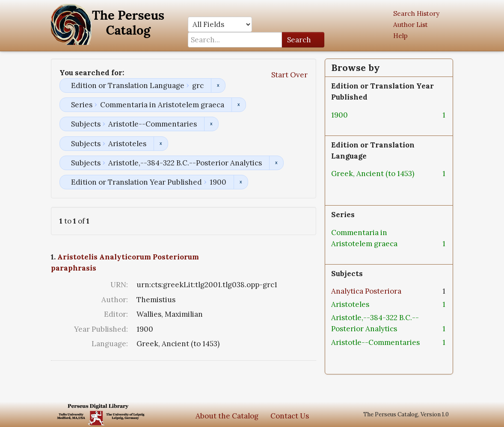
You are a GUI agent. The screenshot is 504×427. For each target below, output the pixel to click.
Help (400, 36)
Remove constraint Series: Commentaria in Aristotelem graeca (239, 105)
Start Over (289, 75)
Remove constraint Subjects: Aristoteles (161, 144)
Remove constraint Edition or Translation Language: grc (218, 85)
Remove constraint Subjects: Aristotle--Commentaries (211, 124)
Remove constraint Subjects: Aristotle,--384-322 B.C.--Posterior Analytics (276, 163)
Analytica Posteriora (366, 291)
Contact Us (290, 416)
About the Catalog (227, 416)
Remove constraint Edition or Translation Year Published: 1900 (241, 182)
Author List (411, 25)
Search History (416, 13)
